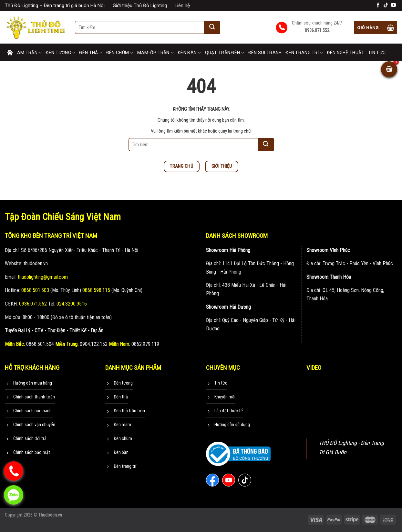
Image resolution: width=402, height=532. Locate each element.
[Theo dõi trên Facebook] (378, 5)
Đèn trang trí (304, 53)
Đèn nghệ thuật (345, 53)
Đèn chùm (120, 53)
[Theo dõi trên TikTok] (386, 5)
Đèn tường (60, 53)
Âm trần (29, 53)
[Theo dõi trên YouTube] (393, 5)
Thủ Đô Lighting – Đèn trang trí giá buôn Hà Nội (55, 5)
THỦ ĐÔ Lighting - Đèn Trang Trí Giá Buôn (351, 447)
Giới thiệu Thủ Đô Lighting (140, 5)
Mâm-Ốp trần (156, 53)
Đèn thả (91, 53)
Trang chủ (10, 53)
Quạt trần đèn (225, 53)
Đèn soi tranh (265, 53)
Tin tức (377, 53)
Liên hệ (182, 5)
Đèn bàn (189, 53)
